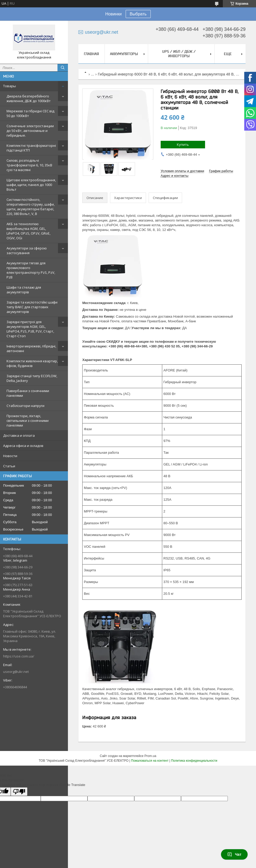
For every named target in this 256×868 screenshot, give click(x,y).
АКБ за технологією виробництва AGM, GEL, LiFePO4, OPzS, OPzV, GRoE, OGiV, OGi (28, 231)
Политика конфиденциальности (194, 761)
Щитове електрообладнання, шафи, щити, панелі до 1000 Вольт (31, 185)
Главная (91, 54)
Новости (10, 456)
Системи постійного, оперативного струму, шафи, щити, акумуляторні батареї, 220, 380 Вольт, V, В (31, 207)
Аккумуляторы (124, 54)
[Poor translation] (19, 792)
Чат (234, 854)
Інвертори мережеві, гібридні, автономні (31, 348)
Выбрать (138, 14)
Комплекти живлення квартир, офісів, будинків (32, 363)
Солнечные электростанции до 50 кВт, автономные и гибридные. (30, 131)
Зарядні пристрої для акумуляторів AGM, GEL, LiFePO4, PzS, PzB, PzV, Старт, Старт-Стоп (30, 329)
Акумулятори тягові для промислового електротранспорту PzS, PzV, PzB (31, 270)
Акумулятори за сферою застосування (27, 251)
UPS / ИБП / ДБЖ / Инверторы (179, 54)
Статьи (9, 466)
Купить (183, 144)
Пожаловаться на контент (150, 761)
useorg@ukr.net (16, 672)
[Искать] (63, 68)
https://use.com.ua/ (19, 656)
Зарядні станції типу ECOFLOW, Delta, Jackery (32, 378)
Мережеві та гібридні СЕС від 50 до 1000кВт (30, 113)
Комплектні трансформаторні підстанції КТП (31, 148)
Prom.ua (150, 756)
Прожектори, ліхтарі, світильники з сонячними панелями (28, 421)
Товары (10, 86)
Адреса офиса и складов (23, 446)
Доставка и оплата (19, 435)
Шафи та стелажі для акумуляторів (24, 290)
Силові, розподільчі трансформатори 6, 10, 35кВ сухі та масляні (29, 165)
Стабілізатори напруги (25, 406)
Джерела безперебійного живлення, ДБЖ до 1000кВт (29, 98)
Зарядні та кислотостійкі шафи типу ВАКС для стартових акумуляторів (32, 307)
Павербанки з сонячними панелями (28, 393)
